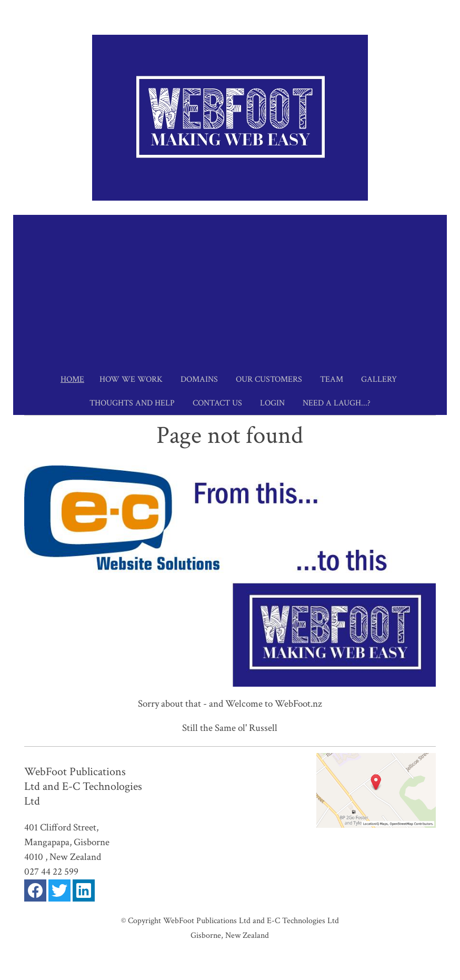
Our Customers (269, 379)
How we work (131, 379)
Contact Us (217, 403)
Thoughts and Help (132, 403)
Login (272, 403)
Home (72, 379)
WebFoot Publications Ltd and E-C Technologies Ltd (251, 920)
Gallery (379, 379)
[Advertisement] (230, 289)
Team (332, 379)
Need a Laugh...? (337, 403)
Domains (199, 379)
